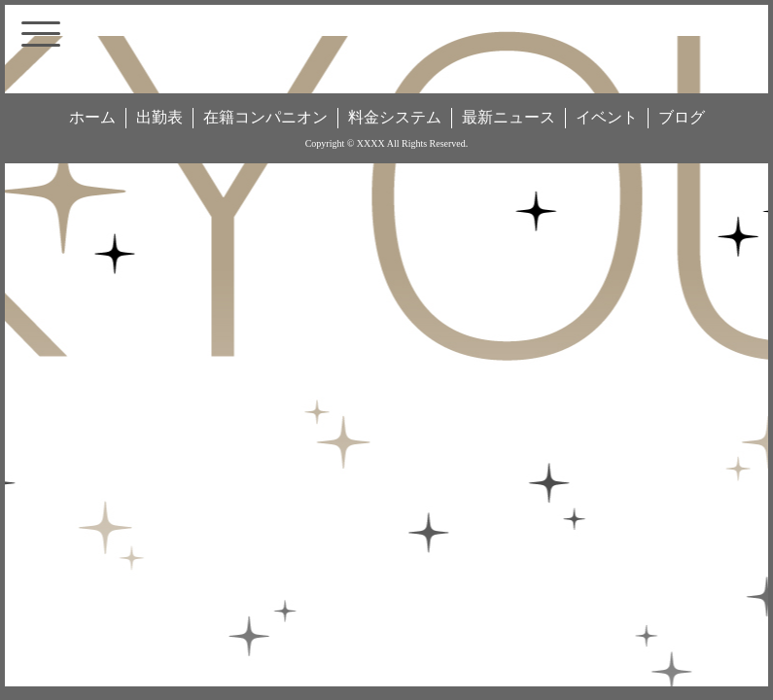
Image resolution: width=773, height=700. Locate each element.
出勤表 (159, 117)
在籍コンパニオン (265, 117)
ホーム (92, 117)
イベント (607, 117)
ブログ (682, 117)
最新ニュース (509, 117)
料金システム (395, 117)
